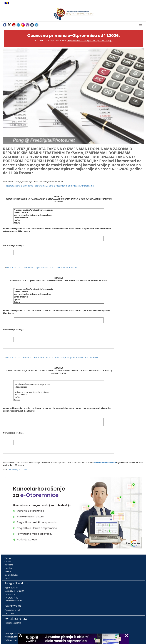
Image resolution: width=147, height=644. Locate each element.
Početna (8, 558)
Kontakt (8, 578)
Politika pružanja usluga (15, 637)
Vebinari (8, 572)
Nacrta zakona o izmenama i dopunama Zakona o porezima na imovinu (41, 267)
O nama (8, 561)
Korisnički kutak (11, 575)
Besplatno (9, 565)
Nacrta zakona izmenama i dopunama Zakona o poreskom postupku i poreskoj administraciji (52, 357)
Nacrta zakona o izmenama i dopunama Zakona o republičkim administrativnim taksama (50, 186)
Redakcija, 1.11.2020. (19, 469)
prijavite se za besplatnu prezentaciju (89, 41)
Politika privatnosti (12, 633)
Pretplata (8, 568)
